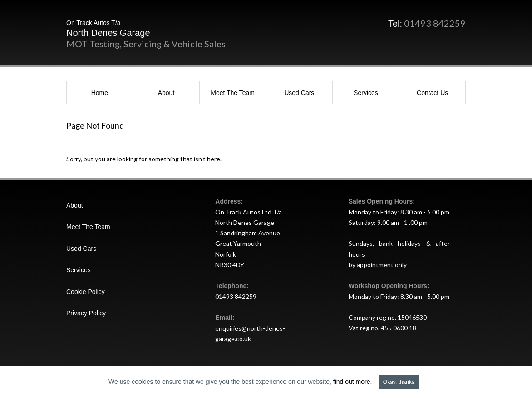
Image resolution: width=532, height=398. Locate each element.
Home (100, 93)
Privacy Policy (86, 313)
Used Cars (299, 93)
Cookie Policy (86, 292)
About (166, 93)
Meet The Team (233, 93)
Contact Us (432, 93)
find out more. (353, 382)
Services (366, 93)
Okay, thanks (399, 382)
